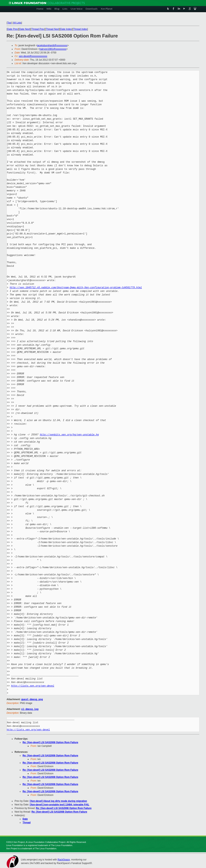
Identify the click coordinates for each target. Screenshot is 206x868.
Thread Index (80, 29)
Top (9, 23)
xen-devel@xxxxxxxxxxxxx (33, 56)
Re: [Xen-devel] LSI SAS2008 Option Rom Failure (50, 742)
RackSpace (64, 859)
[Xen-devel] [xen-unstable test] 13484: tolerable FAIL (59, 804)
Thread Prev (38, 29)
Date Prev (12, 29)
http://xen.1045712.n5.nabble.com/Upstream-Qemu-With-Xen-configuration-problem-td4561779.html (76, 288)
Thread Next (52, 29)
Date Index (66, 29)
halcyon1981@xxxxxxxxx (53, 49)
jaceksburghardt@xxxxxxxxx (52, 45)
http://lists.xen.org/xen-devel (33, 686)
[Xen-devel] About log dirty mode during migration (58, 801)
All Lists (17, 23)
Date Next (24, 29)
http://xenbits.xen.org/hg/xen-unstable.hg (69, 435)
